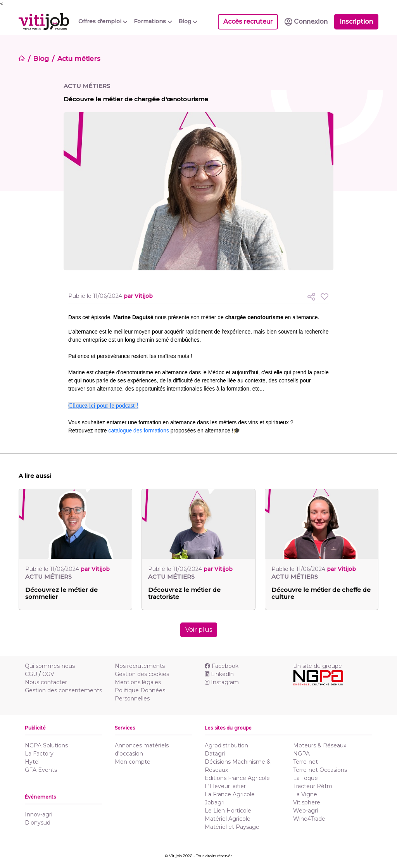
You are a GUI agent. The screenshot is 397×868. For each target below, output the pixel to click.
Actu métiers (79, 59)
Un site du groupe (318, 666)
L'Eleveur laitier (225, 786)
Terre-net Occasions (320, 770)
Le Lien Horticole (228, 811)
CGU (31, 674)
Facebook (222, 666)
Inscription (356, 22)
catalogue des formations (139, 431)
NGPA (301, 754)
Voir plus (199, 630)
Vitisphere (307, 802)
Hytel (32, 762)
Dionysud (38, 823)
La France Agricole (230, 794)
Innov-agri (39, 814)
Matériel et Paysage (232, 827)
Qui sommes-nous (50, 666)
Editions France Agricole (237, 778)
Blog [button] (188, 21)
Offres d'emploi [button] (103, 21)
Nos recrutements (140, 666)
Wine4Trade (309, 819)
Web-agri (306, 811)
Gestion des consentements (63, 690)
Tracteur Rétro (313, 786)
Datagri (215, 754)
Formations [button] (153, 21)
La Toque (306, 778)
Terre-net (306, 762)
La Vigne (305, 794)
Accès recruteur (248, 22)
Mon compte (133, 762)
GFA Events (41, 770)
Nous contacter (46, 682)
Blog (41, 59)
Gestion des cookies (142, 674)
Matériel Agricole (228, 819)
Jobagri (215, 802)
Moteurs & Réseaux (320, 745)
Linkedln (219, 674)
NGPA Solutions (46, 745)
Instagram (222, 682)
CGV (48, 674)
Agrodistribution (226, 745)
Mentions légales (138, 682)
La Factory (39, 754)
